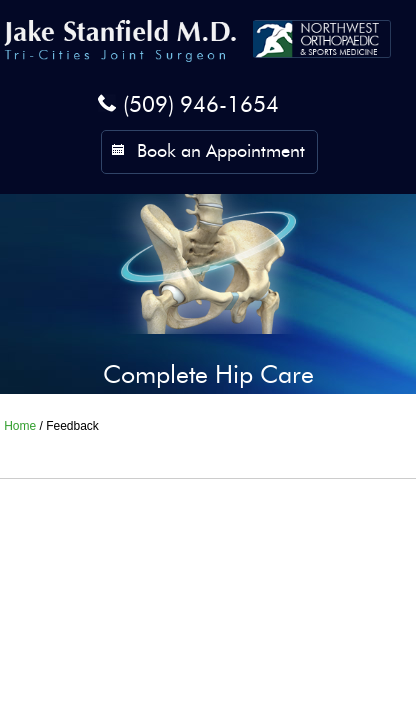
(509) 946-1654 (201, 106)
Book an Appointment (221, 152)
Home (20, 426)
